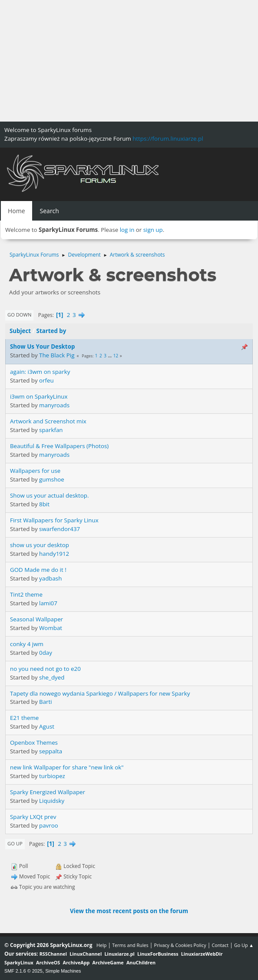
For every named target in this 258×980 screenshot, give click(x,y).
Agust (47, 726)
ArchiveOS (48, 962)
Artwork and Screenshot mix (48, 421)
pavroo (49, 825)
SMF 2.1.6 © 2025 (23, 971)
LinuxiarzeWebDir (202, 954)
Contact (220, 945)
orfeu (46, 380)
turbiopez (52, 776)
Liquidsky (52, 801)
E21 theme (24, 718)
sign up (153, 230)
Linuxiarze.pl (120, 954)
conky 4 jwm (27, 644)
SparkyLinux (19, 962)
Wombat (51, 628)
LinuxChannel (86, 954)
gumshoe (52, 479)
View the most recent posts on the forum (129, 911)
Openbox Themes (34, 742)
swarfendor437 (60, 529)
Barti (46, 702)
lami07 (48, 603)
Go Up (15, 843)
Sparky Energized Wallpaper (48, 792)
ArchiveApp (76, 962)
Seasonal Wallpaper (36, 619)
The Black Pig (57, 355)
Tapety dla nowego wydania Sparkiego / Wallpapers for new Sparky (100, 693)
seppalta (51, 751)
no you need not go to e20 (45, 669)
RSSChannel (53, 954)
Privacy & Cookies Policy (180, 945)
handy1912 (54, 554)
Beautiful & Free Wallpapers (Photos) (59, 446)
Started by (51, 331)
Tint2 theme (26, 594)
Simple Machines (63, 971)
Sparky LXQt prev (33, 817)
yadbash (50, 578)
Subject (20, 331)
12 (116, 356)
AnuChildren (141, 962)
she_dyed (52, 677)
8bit (44, 504)
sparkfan (51, 430)
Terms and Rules (130, 945)
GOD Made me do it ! (38, 570)
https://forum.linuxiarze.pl (168, 139)
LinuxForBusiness (158, 954)
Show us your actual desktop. (49, 495)
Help (101, 945)
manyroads (54, 405)
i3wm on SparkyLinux (39, 396)
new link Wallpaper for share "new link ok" (67, 767)
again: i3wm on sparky (40, 372)
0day (46, 653)
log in (127, 230)
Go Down (19, 315)
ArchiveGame (108, 962)
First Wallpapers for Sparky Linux (54, 520)
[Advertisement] (129, 61)
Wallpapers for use (35, 471)
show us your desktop (40, 545)
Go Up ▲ (244, 945)
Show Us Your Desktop (42, 346)
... (111, 356)
